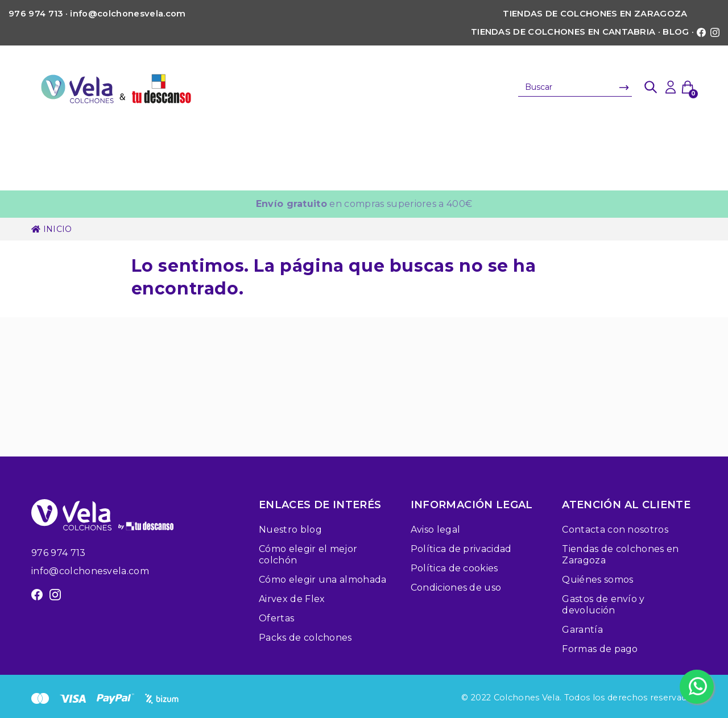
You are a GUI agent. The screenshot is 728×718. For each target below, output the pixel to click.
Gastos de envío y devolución (603, 605)
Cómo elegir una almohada (323, 580)
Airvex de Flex (292, 599)
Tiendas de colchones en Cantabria (563, 32)
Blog (676, 32)
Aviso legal (436, 530)
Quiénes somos (597, 580)
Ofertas (276, 618)
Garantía (582, 630)
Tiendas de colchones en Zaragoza (595, 14)
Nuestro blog (290, 530)
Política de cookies (454, 568)
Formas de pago (600, 649)
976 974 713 (59, 553)
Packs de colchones (305, 638)
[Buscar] (575, 87)
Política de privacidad (461, 549)
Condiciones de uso (456, 588)
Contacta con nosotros (615, 530)
